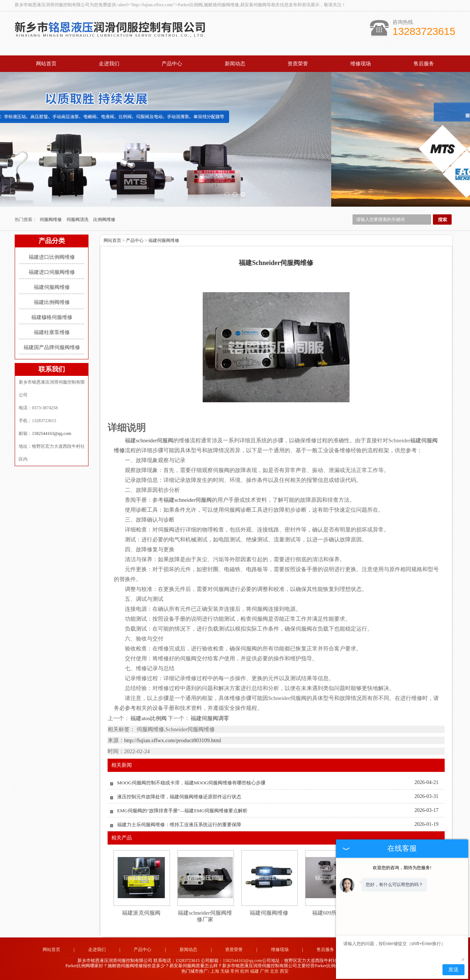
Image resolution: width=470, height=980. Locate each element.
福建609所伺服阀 (333, 913)
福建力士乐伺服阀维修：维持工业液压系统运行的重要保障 (179, 825)
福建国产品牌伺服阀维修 (52, 347)
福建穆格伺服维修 (52, 317)
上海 (215, 971)
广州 (264, 971)
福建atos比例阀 (149, 718)
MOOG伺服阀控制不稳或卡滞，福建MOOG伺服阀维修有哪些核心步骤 (191, 783)
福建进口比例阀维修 (52, 257)
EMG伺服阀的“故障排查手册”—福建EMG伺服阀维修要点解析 (182, 811)
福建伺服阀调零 (209, 718)
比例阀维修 (104, 219)
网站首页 (46, 64)
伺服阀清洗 (78, 219)
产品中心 (172, 64)
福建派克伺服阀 (141, 913)
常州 (235, 971)
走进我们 (109, 64)
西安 (284, 971)
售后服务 (424, 64)
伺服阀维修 (51, 219)
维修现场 (361, 64)
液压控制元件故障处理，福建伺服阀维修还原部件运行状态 (179, 797)
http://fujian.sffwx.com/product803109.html (173, 740)
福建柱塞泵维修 (52, 332)
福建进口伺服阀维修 (52, 272)
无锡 (225, 971)
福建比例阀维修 (52, 302)
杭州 (245, 971)
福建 (254, 971)
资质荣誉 (298, 64)
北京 (274, 971)
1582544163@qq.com (52, 433)
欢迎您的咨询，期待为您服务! (402, 868)
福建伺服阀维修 (52, 287)
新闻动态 (235, 64)
